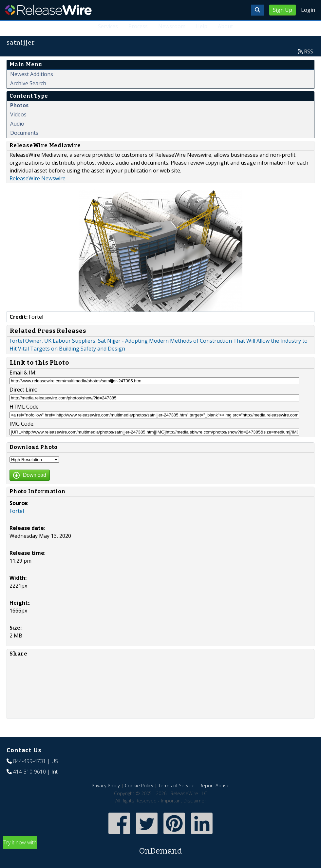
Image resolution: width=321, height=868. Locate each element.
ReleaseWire (48, 10)
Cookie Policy (139, 786)
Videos (18, 114)
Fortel (17, 511)
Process (138, 26)
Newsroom (172, 26)
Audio (17, 124)
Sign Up (283, 10)
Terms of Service (176, 786)
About (225, 26)
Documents (24, 133)
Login (308, 10)
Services (108, 26)
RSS (309, 51)
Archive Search (28, 83)
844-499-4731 (29, 761)
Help (202, 26)
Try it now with (160, 848)
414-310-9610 (29, 772)
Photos (19, 105)
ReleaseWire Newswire (38, 178)
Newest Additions (32, 74)
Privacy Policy (106, 786)
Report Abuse (215, 786)
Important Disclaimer (183, 801)
